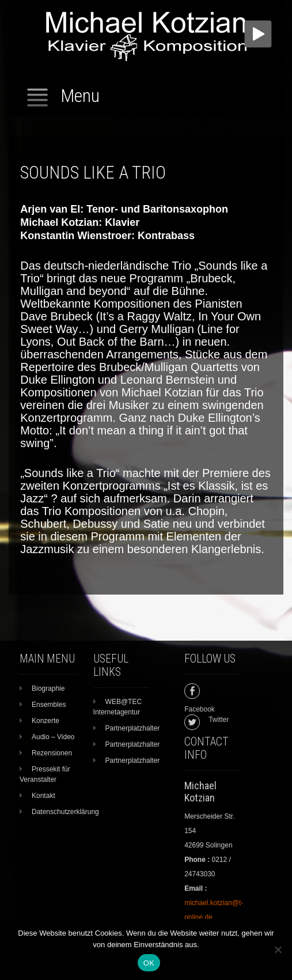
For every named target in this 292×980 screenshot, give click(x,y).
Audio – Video (53, 737)
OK (149, 963)
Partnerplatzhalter (133, 728)
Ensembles (49, 705)
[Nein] (278, 949)
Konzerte (45, 721)
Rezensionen (52, 753)
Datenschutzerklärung (65, 812)
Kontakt (43, 796)
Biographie (48, 688)
